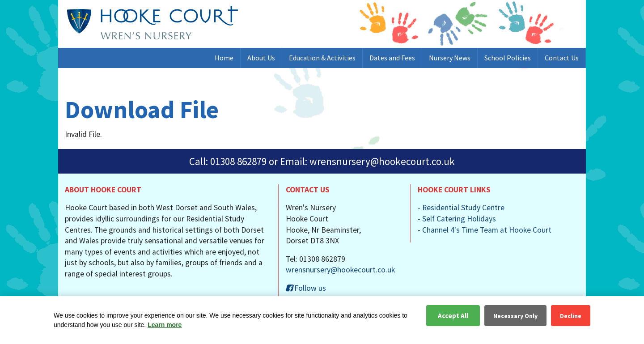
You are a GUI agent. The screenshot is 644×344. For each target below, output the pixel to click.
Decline (571, 316)
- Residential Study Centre (461, 208)
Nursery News (450, 58)
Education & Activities (322, 58)
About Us (261, 58)
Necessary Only (515, 316)
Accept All (453, 316)
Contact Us (562, 58)
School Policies (508, 58)
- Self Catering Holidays (457, 219)
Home (224, 58)
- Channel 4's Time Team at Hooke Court (485, 230)
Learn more (165, 325)
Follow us (306, 288)
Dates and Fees (392, 58)
